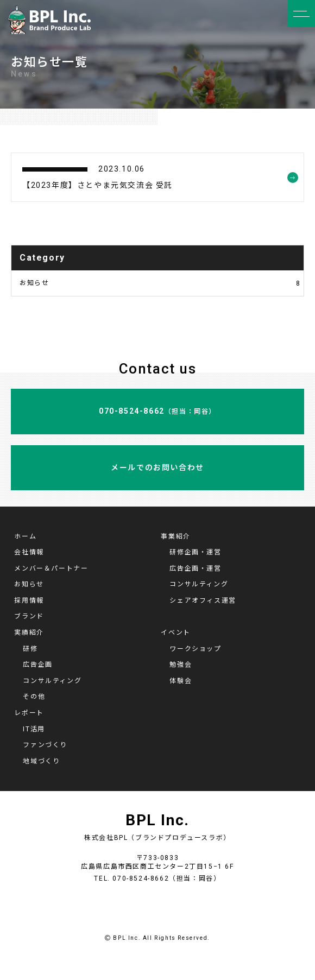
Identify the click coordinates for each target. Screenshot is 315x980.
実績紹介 (29, 633)
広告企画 (37, 665)
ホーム (25, 536)
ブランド (29, 616)
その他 (34, 697)
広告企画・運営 (195, 568)
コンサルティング (199, 584)
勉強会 (181, 665)
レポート (29, 713)
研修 (30, 649)
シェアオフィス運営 (203, 600)
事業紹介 (175, 536)
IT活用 (34, 729)
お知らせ (160, 283)
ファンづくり (45, 745)
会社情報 (29, 552)
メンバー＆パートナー (51, 568)
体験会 (181, 681)
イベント (175, 633)
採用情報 (29, 600)
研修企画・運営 (195, 552)
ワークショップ (195, 649)
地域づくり (41, 761)
